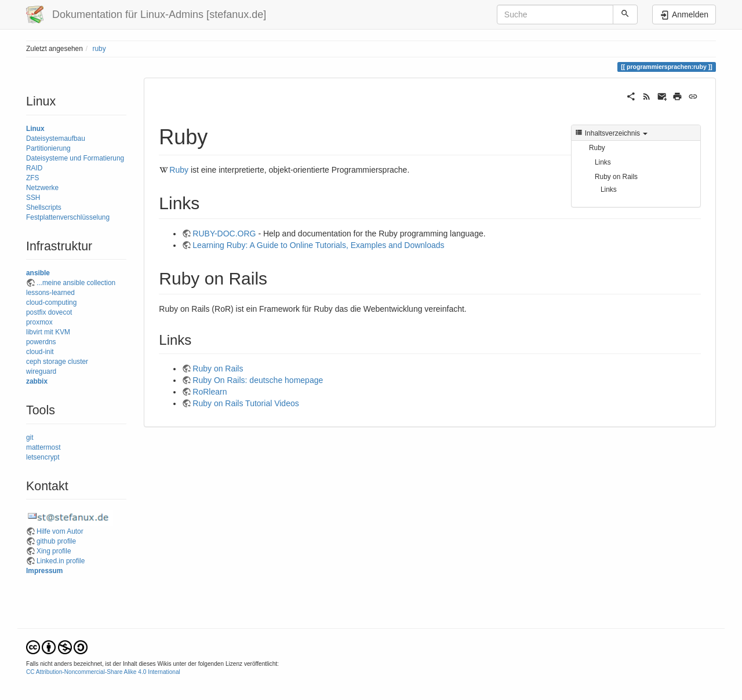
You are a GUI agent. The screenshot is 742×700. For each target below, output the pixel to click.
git (30, 437)
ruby (99, 49)
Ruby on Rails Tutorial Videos (245, 403)
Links (603, 162)
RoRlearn (210, 392)
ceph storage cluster (57, 362)
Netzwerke (42, 188)
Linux (35, 129)
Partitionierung (48, 148)
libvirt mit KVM (48, 332)
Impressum (44, 571)
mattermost (43, 447)
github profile (56, 541)
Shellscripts (44, 207)
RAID (34, 168)
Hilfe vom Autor (60, 531)
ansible (38, 273)
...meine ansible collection (76, 283)
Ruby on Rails (616, 177)
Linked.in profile (61, 561)
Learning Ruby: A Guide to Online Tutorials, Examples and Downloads (318, 245)
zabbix (37, 381)
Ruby (597, 148)
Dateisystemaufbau (56, 138)
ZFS (32, 178)
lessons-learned (50, 293)
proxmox (39, 322)
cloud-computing (51, 302)
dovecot (60, 312)
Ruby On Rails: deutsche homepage (258, 380)
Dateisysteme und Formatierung (75, 158)
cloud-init (40, 352)
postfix (36, 312)
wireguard (41, 371)
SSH (33, 198)
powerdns (41, 342)
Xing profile (54, 551)
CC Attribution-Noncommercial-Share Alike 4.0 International (103, 672)
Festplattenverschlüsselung (68, 217)
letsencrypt (43, 457)
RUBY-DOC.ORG (224, 234)
